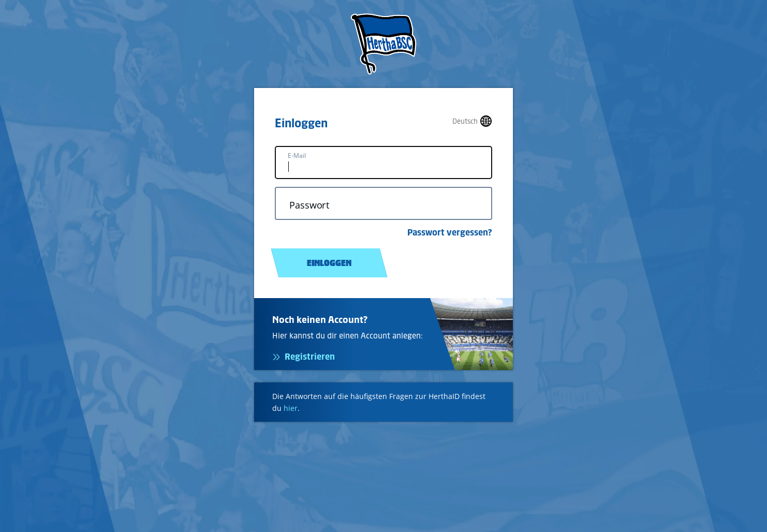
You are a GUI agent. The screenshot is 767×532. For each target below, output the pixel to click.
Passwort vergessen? (450, 232)
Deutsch (465, 121)
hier (291, 408)
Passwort (309, 205)
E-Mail (297, 156)
